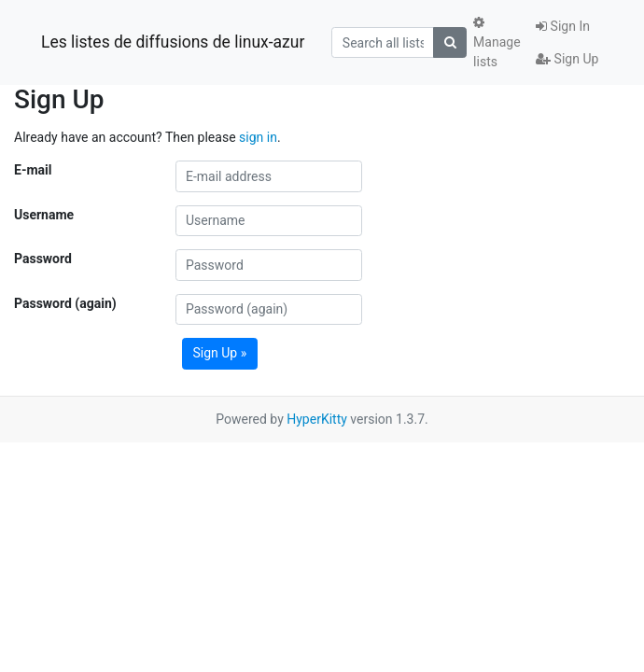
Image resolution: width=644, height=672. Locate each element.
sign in (258, 137)
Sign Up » (220, 353)
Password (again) (65, 303)
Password (43, 259)
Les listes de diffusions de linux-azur (173, 42)
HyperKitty (317, 419)
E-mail (33, 170)
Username (44, 215)
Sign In (563, 26)
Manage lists (497, 42)
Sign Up (567, 59)
